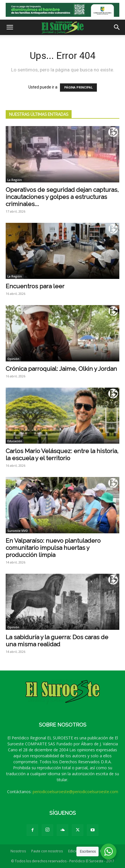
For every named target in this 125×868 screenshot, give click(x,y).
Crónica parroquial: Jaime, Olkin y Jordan (61, 369)
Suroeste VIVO (18, 531)
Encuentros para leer (35, 286)
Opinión (13, 359)
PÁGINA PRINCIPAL (78, 88)
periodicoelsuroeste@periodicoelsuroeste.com (75, 792)
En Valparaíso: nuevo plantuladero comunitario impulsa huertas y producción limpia (53, 548)
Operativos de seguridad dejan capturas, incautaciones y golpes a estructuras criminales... (62, 197)
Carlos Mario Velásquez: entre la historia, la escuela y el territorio (62, 454)
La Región (15, 180)
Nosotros (18, 851)
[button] (10, 27)
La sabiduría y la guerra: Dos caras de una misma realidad (57, 641)
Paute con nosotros (47, 851)
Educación (15, 441)
